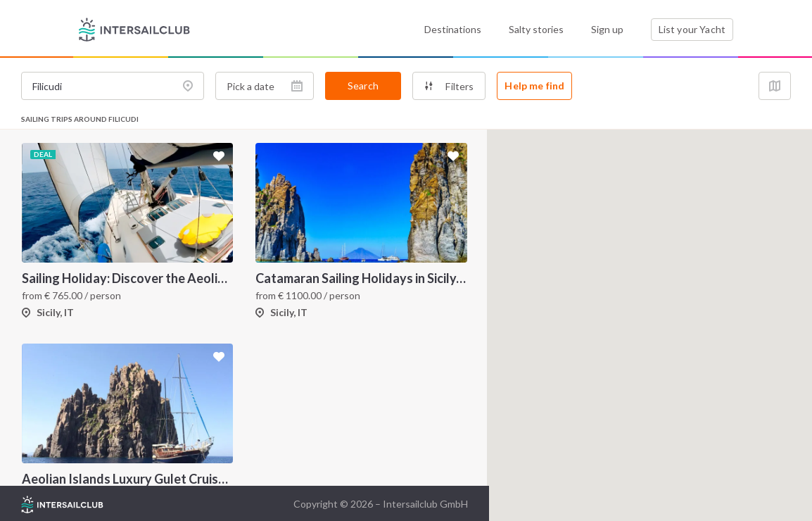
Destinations (453, 29)
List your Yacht (692, 29)
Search (363, 86)
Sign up (607, 29)
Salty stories (536, 29)
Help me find (534, 86)
